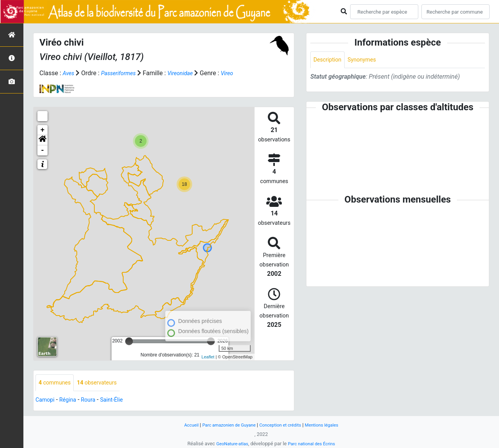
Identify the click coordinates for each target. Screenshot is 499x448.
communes (57, 383)
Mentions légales (329, 425)
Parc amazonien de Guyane (225, 425)
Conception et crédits (282, 425)
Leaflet (208, 357)
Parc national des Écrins (314, 444)
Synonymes (367, 60)
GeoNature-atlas (229, 444)
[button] (42, 140)
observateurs (104, 383)
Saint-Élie (120, 401)
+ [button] (43, 130)
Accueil (183, 425)
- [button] (43, 150)
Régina (72, 401)
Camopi (46, 401)
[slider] (129, 341)
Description (329, 60)
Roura (94, 401)
